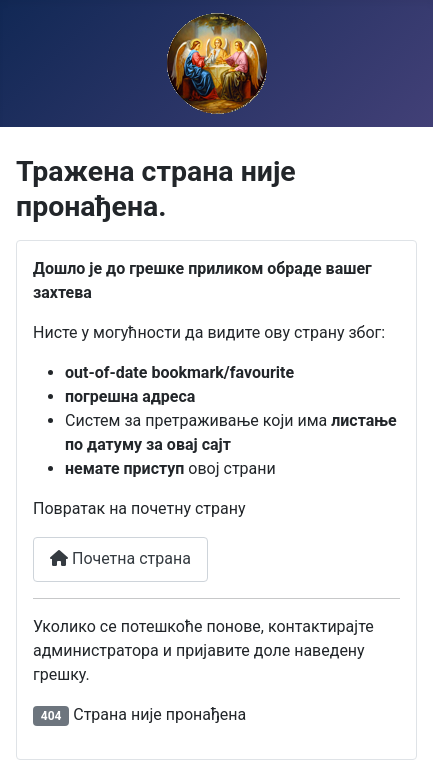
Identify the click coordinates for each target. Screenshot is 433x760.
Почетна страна (120, 558)
